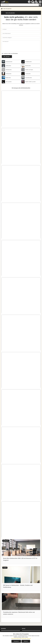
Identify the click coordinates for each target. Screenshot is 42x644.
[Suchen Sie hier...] (20, 5)
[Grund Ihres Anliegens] (21, 38)
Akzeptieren (16, 641)
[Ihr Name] (21, 29)
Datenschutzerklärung (16, 638)
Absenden (8, 57)
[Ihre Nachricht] (21, 46)
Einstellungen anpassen (26, 638)
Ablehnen (26, 641)
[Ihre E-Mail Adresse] (21, 33)
